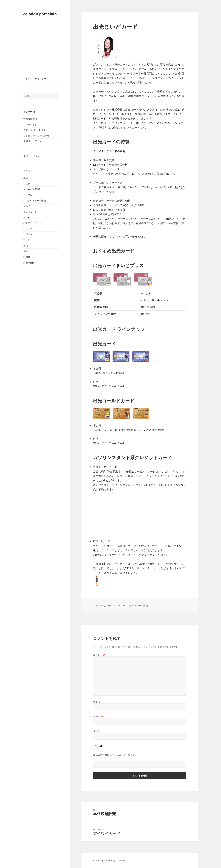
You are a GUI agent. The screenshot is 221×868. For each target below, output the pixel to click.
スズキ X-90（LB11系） (35, 130)
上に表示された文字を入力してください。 (115, 755)
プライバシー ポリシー (35, 79)
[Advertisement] (41, 47)
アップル (28, 195)
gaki (118, 606)
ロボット (28, 234)
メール (98, 716)
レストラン (29, 229)
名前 (97, 702)
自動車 (27, 257)
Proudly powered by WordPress (110, 861)
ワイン (27, 240)
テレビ (27, 217)
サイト (97, 731)
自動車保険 (29, 262)
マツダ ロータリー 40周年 (36, 136)
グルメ (27, 206)
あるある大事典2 (32, 189)
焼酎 (26, 251)
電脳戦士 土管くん (33, 141)
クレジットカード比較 (35, 201)
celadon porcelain (40, 14)
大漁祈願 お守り (31, 119)
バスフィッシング (32, 223)
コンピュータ (30, 212)
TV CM (27, 184)
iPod (26, 178)
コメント (99, 655)
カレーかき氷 (30, 124)
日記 (26, 246)
